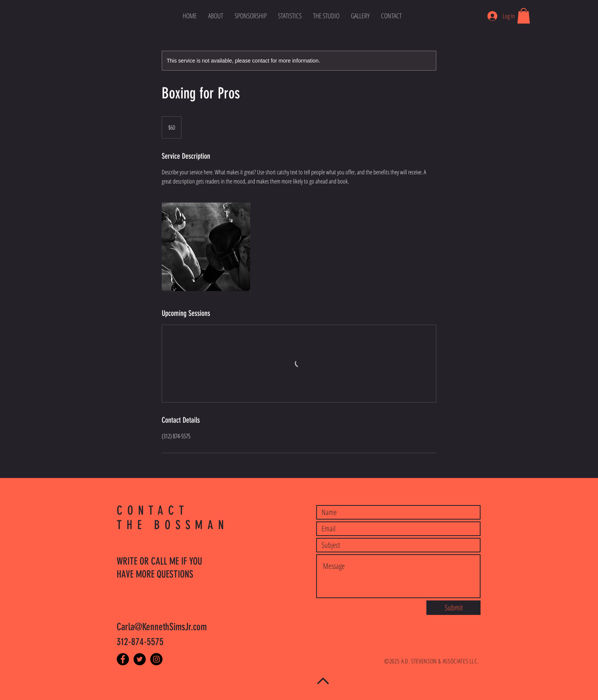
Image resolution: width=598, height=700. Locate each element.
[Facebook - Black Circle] (123, 659)
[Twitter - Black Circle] (140, 659)
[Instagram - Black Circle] (156, 659)
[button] (524, 16)
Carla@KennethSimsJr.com (162, 627)
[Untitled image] (206, 247)
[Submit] (453, 608)
